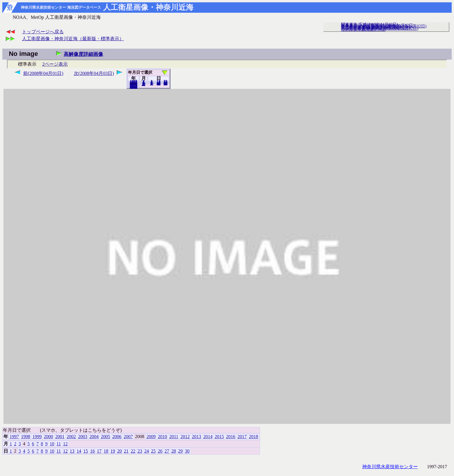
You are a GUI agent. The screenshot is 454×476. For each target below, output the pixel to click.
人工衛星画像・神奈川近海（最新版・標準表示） (73, 39)
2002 (71, 437)
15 (86, 451)
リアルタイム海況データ (363, 29)
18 (106, 451)
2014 (208, 437)
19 (113, 451)
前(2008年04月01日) (43, 73)
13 (72, 451)
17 (99, 451)
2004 (94, 437)
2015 (219, 437)
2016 (231, 437)
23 (140, 451)
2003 (83, 437)
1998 (26, 437)
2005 (105, 437)
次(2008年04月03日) (94, 73)
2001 (60, 437)
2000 (48, 437)
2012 (185, 437)
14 (79, 451)
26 (160, 451)
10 (152, 84)
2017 (242, 437)
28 (174, 451)
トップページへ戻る (43, 32)
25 (153, 451)
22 (133, 451)
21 (126, 451)
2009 (151, 437)
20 (159, 84)
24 (147, 451)
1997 (14, 437)
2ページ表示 (55, 64)
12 (143, 84)
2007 (128, 437)
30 (165, 84)
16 (92, 451)
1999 (37, 437)
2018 (133, 87)
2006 (117, 437)
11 (59, 444)
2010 (162, 437)
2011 (174, 437)
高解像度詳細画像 (83, 54)
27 (167, 451)
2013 (197, 437)
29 (180, 451)
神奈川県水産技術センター (390, 467)
